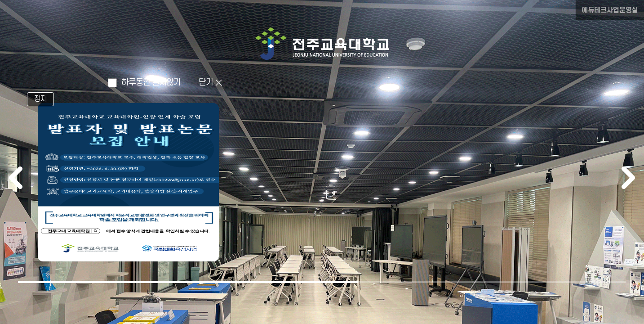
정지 (40, 99)
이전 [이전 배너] (16, 178)
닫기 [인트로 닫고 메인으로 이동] (206, 83)
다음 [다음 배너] (628, 178)
